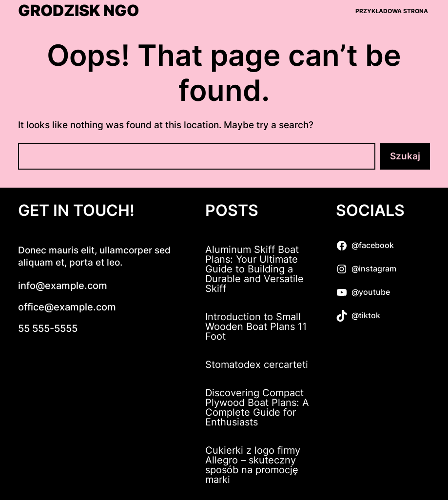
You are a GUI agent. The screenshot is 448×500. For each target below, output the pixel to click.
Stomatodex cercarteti (257, 365)
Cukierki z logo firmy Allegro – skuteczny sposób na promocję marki (253, 465)
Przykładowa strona (392, 11)
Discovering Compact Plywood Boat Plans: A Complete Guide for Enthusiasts (257, 407)
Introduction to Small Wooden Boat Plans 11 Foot (256, 327)
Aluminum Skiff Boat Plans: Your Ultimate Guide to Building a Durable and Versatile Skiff (254, 269)
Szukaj (405, 156)
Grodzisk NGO (78, 11)
